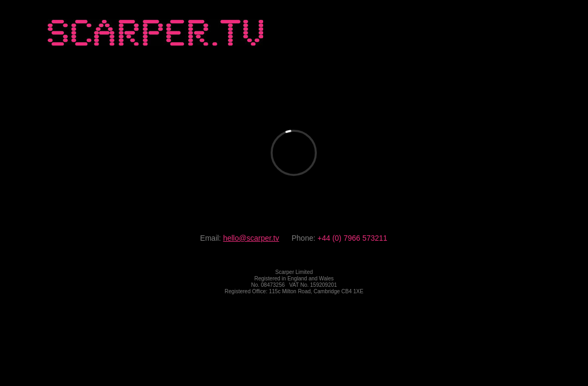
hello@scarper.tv (251, 238)
